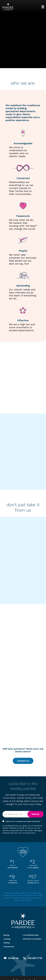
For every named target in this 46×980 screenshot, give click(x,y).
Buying (6, 935)
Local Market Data (31, 935)
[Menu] (43, 7)
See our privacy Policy (27, 833)
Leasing (7, 939)
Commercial (9, 947)
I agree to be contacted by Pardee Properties (23, 821)
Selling (7, 943)
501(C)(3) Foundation (32, 939)
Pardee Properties (8, 7)
